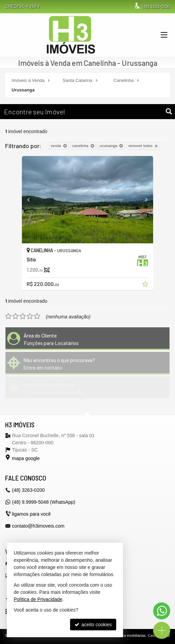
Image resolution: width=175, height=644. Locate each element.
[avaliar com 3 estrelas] (23, 316)
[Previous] (32, 200)
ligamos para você (31, 514)
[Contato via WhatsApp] (162, 611)
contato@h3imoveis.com (38, 526)
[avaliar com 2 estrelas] (16, 316)
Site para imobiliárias (128, 635)
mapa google (26, 458)
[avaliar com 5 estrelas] (37, 316)
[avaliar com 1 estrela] (8, 316)
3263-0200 (156, 7)
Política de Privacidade (38, 599)
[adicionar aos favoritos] (146, 285)
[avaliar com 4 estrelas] (30, 316)
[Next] (143, 200)
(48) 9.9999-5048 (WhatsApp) (44, 502)
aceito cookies (93, 625)
